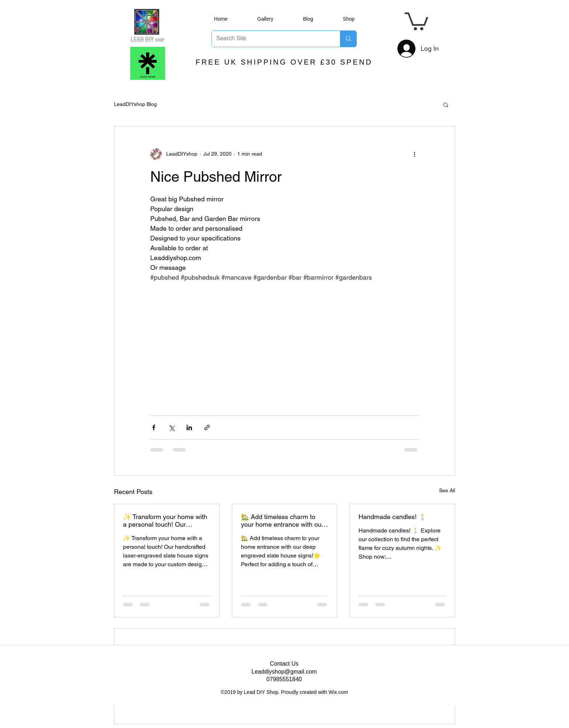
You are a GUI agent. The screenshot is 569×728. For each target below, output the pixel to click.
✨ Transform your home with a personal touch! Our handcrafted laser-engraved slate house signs (165, 521)
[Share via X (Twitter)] (171, 427)
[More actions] (414, 154)
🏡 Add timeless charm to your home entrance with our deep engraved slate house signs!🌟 (282, 521)
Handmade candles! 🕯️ (392, 517)
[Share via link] (207, 427)
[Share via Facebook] (154, 427)
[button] (416, 20)
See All (447, 490)
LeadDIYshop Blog (135, 104)
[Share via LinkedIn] (189, 427)
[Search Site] (271, 39)
